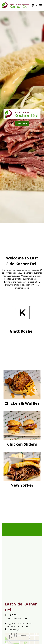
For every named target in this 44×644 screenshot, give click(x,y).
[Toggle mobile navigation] (41, 5)
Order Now (22, 123)
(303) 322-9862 (13, 629)
